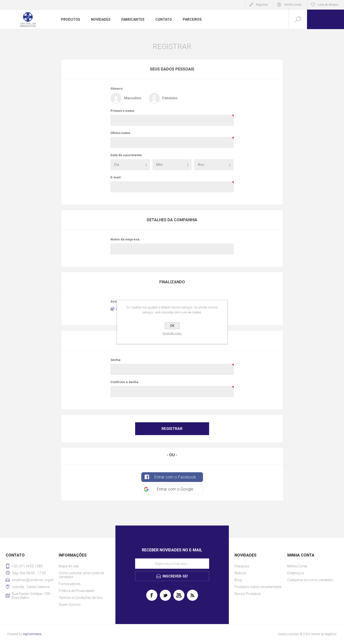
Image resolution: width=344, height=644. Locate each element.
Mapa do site (69, 566)
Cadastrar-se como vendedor (310, 580)
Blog (238, 580)
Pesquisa (242, 566)
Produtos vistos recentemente (258, 587)
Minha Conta (293, 5)
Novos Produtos (248, 594)
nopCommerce (32, 634)
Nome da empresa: (125, 239)
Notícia (240, 573)
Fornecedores (70, 584)
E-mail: (116, 177)
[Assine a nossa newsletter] (172, 564)
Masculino (133, 98)
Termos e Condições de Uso (81, 598)
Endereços (296, 573)
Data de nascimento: (127, 155)
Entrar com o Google (175, 489)
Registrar (262, 5)
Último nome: (121, 133)
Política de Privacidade (76, 591)
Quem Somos (70, 605)
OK (172, 326)
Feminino (170, 98)
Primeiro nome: (123, 111)
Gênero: (117, 89)
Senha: (116, 360)
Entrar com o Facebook (175, 477)
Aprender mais (172, 333)
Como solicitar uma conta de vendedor (81, 575)
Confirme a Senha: (125, 382)
